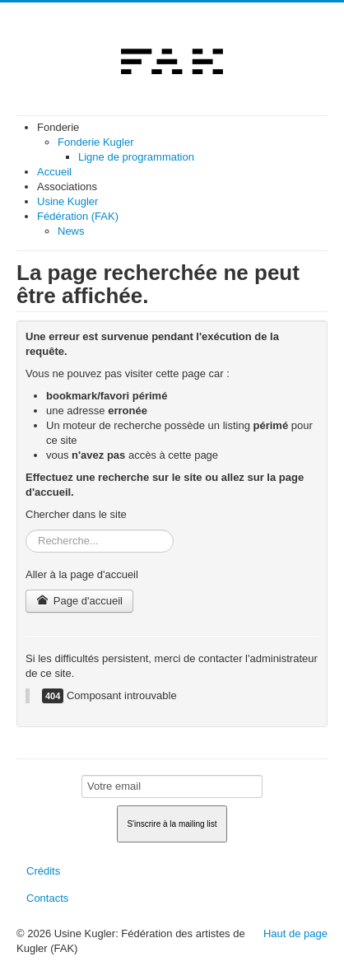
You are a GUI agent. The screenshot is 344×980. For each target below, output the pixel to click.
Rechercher (26, 530)
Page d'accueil (79, 601)
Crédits (43, 871)
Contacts (47, 898)
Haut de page (295, 933)
